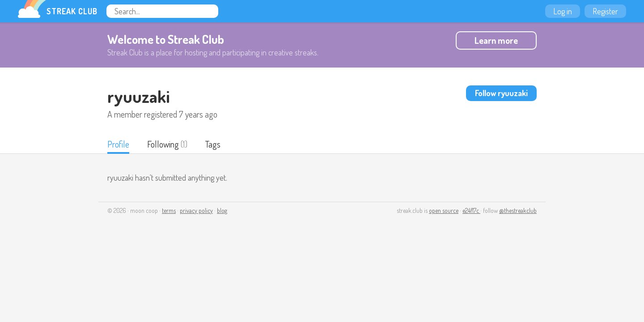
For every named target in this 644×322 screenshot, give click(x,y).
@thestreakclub (518, 210)
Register (605, 11)
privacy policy (196, 210)
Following (163, 144)
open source (444, 210)
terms (169, 210)
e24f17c (471, 210)
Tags (213, 144)
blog (222, 210)
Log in (563, 11)
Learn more (496, 40)
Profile (118, 144)
